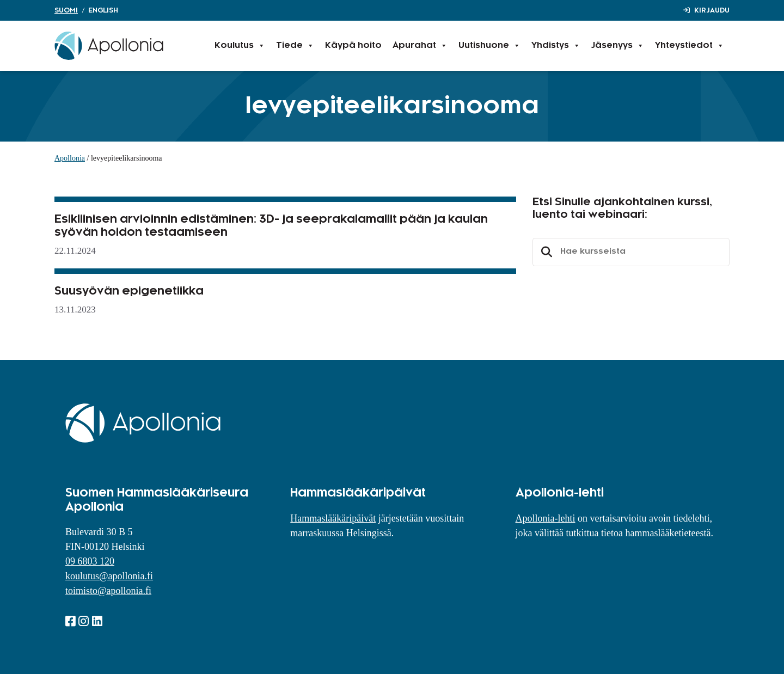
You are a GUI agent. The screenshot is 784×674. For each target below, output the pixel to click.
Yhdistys (556, 46)
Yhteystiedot (690, 46)
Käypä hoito (353, 45)
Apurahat (420, 46)
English (103, 10)
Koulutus (240, 46)
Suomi (66, 10)
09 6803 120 (90, 561)
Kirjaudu (712, 10)
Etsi (545, 252)
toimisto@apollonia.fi (108, 591)
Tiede (295, 46)
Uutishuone (489, 46)
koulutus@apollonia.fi (109, 576)
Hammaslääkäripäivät (333, 518)
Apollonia (70, 158)
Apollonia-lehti (546, 518)
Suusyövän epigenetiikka (129, 291)
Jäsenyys (618, 46)
